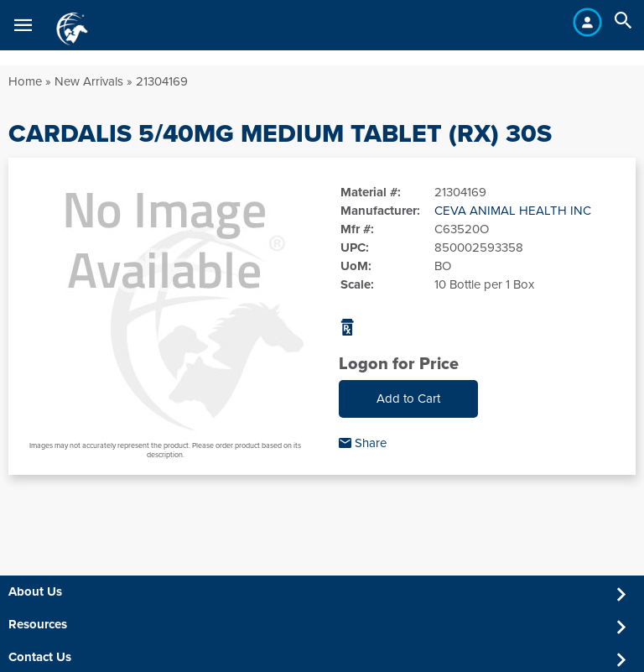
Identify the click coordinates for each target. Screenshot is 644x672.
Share (363, 443)
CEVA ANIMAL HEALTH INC (513, 211)
